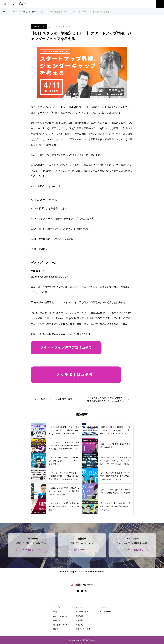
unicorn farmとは (60, 616)
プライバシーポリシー (85, 629)
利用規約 (79, 625)
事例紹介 (57, 612)
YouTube (104, 607)
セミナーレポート (83, 612)
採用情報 (79, 620)
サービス (57, 607)
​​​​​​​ (66, 353)
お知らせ (79, 607)
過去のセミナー (39, 26)
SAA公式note (105, 612)
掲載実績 (79, 616)
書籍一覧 (57, 620)
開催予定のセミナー (61, 625)
